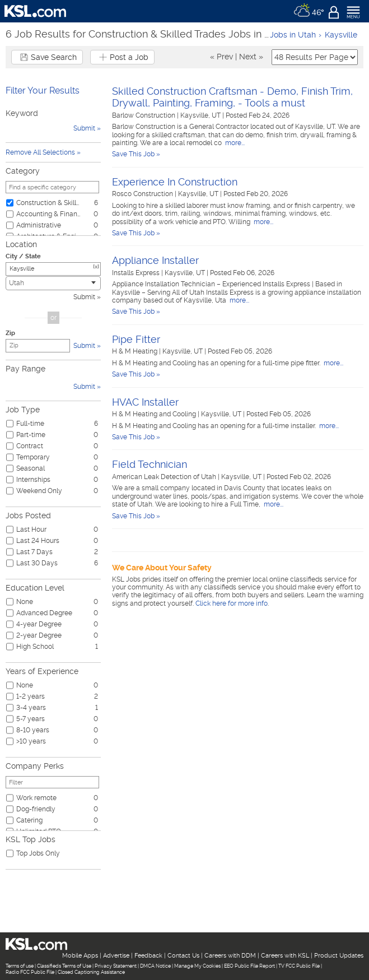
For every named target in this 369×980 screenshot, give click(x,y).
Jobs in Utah (293, 35)
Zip (10, 333)
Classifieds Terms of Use (64, 966)
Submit (84, 297)
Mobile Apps (80, 956)
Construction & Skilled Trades (49, 203)
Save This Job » (136, 154)
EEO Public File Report (249, 966)
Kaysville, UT (201, 115)
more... (234, 143)
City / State (23, 256)
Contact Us (183, 956)
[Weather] (309, 11)
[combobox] (53, 283)
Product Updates (339, 956)
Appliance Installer (155, 260)
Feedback (148, 956)
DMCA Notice (155, 966)
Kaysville (341, 35)
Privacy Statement (116, 966)
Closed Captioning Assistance (91, 972)
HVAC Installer (145, 402)
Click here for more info (232, 603)
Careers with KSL (285, 956)
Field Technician (150, 464)
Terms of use (20, 966)
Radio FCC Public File (30, 972)
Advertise (116, 956)
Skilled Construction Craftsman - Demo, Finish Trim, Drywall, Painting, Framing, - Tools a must (232, 97)
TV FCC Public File (299, 966)
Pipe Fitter (136, 339)
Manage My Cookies (197, 966)
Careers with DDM (230, 956)
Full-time (30, 424)
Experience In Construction (175, 182)
